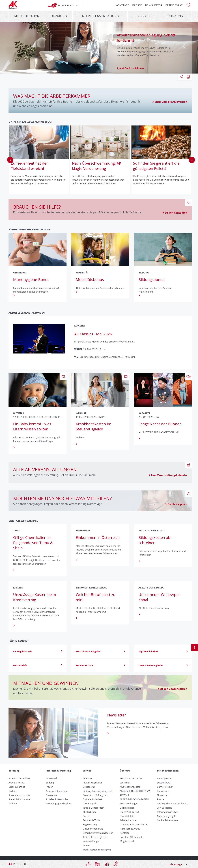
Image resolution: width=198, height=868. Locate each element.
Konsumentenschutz (19, 795)
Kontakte (122, 5)
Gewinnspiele (90, 803)
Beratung (59, 16)
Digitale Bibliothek (93, 799)
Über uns (175, 16)
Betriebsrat (174, 5)
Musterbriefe (90, 812)
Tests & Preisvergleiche (95, 837)
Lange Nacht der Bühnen (160, 424)
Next (192, 160)
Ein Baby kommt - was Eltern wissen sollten (32, 426)
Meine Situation (27, 16)
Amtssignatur (164, 778)
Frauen (49, 787)
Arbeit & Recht (16, 783)
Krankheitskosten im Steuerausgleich (94, 426)
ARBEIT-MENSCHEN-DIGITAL (135, 799)
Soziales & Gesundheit (57, 799)
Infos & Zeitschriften (94, 808)
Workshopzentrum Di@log (97, 850)
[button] (188, 5)
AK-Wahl (124, 795)
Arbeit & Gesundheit (19, 778)
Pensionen (51, 795)
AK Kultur (88, 778)
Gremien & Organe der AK (134, 824)
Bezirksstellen (127, 808)
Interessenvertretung (100, 16)
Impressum (163, 791)
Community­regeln (167, 816)
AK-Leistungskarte (92, 783)
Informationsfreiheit (168, 812)
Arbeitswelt (52, 778)
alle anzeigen (176, 864)
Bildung (13, 791)
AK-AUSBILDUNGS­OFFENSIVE (135, 791)
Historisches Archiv (130, 829)
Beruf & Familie (17, 787)
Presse (137, 5)
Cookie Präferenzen (167, 820)
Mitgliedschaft (127, 841)
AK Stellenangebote (130, 787)
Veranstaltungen (91, 841)
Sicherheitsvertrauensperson (98, 833)
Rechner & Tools (91, 820)
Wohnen (13, 803)
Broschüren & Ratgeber (95, 795)
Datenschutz (164, 783)
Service (143, 16)
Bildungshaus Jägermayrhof (97, 791)
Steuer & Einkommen (20, 799)
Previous (10, 160)
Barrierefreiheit (165, 787)
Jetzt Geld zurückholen (132, 68)
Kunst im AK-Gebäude (131, 837)
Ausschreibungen (129, 803)
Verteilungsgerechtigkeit (58, 803)
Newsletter (154, 5)
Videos (86, 845)
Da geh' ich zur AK (129, 812)
